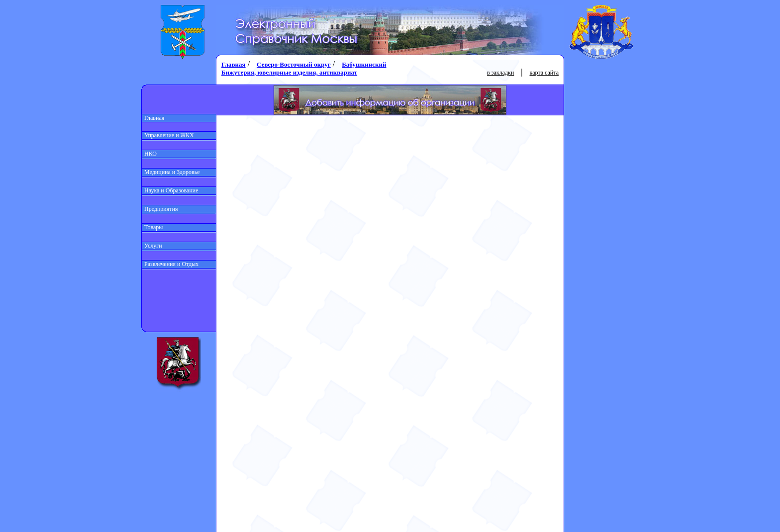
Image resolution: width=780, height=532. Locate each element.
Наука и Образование (170, 190)
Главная (153, 118)
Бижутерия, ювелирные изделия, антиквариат (289, 72)
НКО (149, 154)
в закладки (500, 73)
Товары (152, 227)
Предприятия (160, 209)
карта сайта (544, 73)
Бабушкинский (364, 64)
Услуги (152, 246)
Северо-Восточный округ (294, 64)
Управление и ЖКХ (168, 135)
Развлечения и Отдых (170, 264)
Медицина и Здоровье (171, 172)
